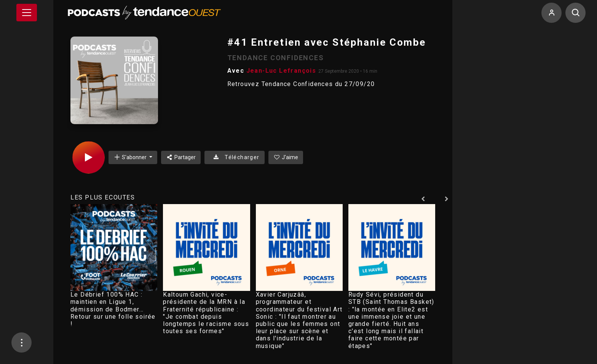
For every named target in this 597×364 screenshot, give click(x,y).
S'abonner (131, 157)
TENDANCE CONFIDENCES (276, 58)
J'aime (286, 157)
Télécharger (234, 157)
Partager (181, 157)
